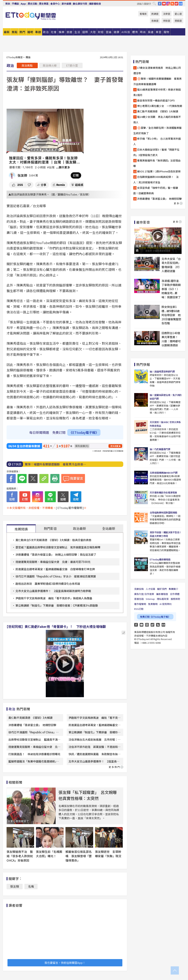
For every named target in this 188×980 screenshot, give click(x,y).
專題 (38, 32)
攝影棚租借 (95, 4)
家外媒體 (66, 4)
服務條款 (175, 599)
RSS (172, 4)
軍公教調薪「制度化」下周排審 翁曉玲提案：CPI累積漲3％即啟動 (57, 605)
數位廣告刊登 (80, 4)
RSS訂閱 (139, 609)
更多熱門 (116, 767)
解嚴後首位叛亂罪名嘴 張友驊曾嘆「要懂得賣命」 (79, 856)
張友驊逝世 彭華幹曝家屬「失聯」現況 (108, 854)
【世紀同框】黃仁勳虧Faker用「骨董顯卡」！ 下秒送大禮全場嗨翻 (55, 626)
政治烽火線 (50, 65)
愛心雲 (178, 14)
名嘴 (31, 886)
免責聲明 (153, 604)
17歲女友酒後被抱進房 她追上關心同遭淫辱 (157, 70)
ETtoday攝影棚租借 (160, 559)
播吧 (30, 32)
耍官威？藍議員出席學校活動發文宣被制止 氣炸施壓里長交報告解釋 (58, 547)
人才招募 (150, 589)
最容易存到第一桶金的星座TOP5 (156, 100)
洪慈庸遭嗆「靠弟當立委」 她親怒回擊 (32, 725)
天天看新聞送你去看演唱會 (163, 492)
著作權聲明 (140, 604)
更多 (178, 203)
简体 (8, 4)
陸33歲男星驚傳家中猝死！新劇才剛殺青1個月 (157, 92)
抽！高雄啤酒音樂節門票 (162, 372)
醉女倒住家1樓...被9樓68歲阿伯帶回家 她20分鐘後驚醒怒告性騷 (171, 315)
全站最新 (109, 528)
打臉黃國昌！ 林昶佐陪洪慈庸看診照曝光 (34, 754)
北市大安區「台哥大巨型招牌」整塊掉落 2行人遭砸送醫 (171, 265)
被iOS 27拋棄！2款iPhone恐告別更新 (159, 171)
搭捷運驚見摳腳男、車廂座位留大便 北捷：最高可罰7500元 (53, 562)
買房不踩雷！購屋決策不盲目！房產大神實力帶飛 (166, 534)
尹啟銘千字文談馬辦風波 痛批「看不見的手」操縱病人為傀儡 (54, 598)
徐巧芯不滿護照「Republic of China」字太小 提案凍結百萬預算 (56, 576)
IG (168, 4)
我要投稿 (139, 589)
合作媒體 (175, 594)
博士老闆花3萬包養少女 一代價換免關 (160, 106)
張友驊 (15, 886)
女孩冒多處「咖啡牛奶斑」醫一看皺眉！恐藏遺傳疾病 (156, 190)
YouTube (164, 4)
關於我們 (162, 589)
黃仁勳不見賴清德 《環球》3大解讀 (30, 718)
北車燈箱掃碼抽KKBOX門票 (164, 473)
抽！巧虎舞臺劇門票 (160, 449)
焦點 (15, 32)
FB (160, 4)
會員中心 (55, 4)
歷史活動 (32, 4)
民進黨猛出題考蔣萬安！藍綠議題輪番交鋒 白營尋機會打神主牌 (55, 569)
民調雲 (155, 14)
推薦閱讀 (21, 529)
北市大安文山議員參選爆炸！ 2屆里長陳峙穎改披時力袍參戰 (53, 591)
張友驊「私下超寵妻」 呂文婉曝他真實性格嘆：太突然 (88, 795)
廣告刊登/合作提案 (144, 594)
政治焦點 (27, 65)
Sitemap (150, 599)
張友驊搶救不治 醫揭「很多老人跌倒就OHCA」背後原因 (20, 856)
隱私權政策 (163, 599)
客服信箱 (139, 599)
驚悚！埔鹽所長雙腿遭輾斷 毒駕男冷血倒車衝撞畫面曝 (157, 81)
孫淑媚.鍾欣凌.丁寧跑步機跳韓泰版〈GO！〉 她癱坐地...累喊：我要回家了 (171, 289)
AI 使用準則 (166, 604)
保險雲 (167, 21)
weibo (177, 4)
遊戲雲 (178, 21)
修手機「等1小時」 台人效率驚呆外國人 (157, 141)
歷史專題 (44, 4)
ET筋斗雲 (72, 65)
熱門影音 (50, 528)
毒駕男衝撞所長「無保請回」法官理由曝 (157, 163)
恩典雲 (155, 21)
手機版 (15, 4)
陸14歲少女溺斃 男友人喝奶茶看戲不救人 (157, 119)
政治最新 (80, 528)
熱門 (22, 32)
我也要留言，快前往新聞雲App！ (65, 963)
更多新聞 (114, 446)
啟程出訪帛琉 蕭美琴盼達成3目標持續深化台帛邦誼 (48, 584)
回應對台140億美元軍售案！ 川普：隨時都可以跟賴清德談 (171, 339)
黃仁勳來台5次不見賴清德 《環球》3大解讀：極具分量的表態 (53, 540)
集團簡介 (173, 589)
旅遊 (69, 32)
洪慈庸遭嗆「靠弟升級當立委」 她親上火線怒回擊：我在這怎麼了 (56, 554)
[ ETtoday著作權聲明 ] (70, 508)
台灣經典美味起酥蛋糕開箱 (163, 512)
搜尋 (154, 3)
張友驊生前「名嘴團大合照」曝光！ (49, 854)
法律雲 (167, 14)
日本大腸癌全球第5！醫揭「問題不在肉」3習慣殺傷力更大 (156, 152)
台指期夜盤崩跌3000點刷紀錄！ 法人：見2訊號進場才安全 (156, 180)
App (23, 4)
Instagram (147, 625)
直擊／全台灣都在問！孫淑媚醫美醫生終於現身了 (157, 130)
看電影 (143, 14)
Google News (181, 4)
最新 (7, 32)
